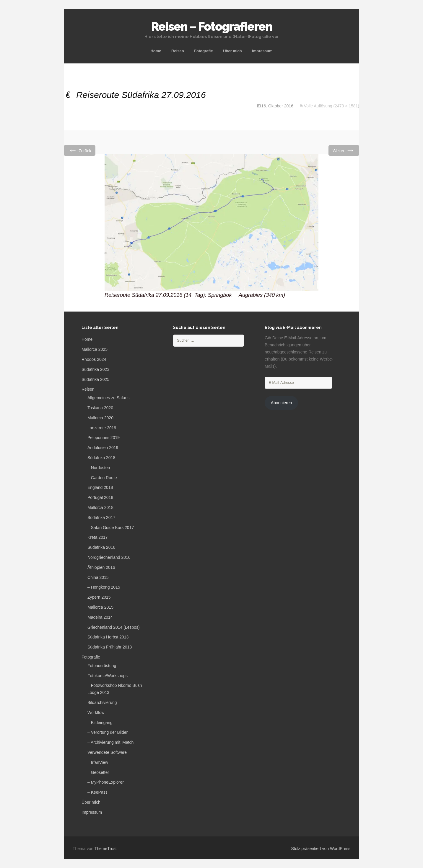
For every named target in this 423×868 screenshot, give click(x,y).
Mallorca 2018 (100, 507)
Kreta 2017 (98, 537)
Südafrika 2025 (95, 379)
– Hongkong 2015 (104, 587)
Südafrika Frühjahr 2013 (110, 647)
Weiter (344, 150)
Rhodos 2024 (94, 359)
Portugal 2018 (100, 497)
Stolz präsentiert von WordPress (321, 849)
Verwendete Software (107, 752)
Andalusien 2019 (103, 448)
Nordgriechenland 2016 (109, 557)
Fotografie (204, 51)
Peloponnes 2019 (104, 438)
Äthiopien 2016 (101, 567)
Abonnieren (282, 403)
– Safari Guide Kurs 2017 (111, 528)
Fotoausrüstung (102, 666)
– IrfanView (98, 762)
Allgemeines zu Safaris (108, 398)
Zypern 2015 (99, 597)
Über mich (232, 51)
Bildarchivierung (102, 702)
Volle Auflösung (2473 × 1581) (332, 106)
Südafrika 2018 (101, 458)
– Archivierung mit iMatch (110, 742)
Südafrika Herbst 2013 (108, 637)
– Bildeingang (100, 723)
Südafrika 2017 (101, 517)
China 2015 (98, 577)
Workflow (96, 713)
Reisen (178, 51)
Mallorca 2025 (95, 349)
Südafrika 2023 (95, 369)
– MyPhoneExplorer (106, 782)
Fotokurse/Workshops (108, 676)
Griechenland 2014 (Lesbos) (114, 627)
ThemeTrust (106, 849)
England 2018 (100, 487)
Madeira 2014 (100, 617)
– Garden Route (102, 478)
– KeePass (97, 792)
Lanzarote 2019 (102, 428)
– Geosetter (98, 772)
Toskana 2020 (100, 408)
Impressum (262, 51)
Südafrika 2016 (101, 547)
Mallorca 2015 (100, 607)
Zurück (80, 150)
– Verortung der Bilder (108, 732)
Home (156, 51)
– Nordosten (99, 468)
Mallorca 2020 (100, 418)
